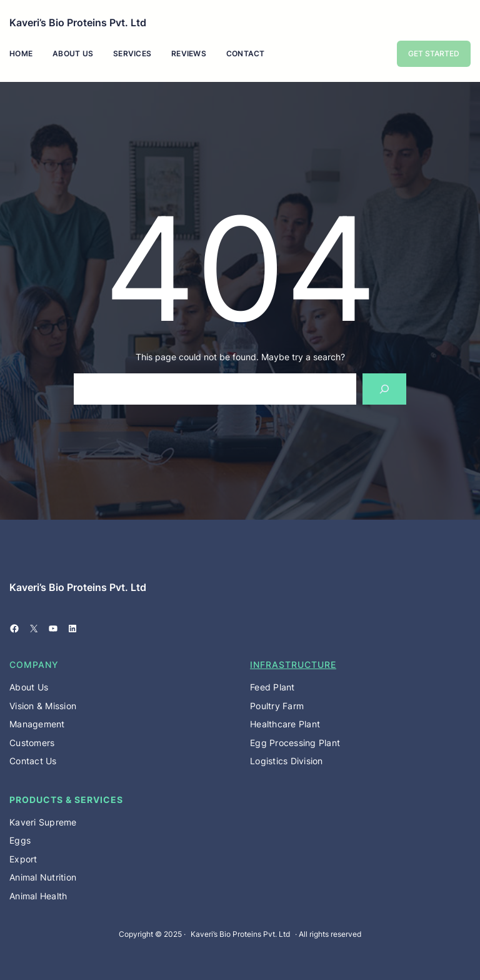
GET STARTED (434, 53)
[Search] (385, 389)
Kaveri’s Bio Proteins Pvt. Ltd (78, 23)
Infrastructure (293, 664)
